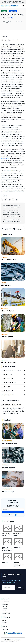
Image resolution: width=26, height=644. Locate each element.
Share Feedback (17, 229)
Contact (5, 622)
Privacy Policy (4, 642)
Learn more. (22, 2)
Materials (4, 283)
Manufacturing (7, 441)
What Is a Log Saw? (7, 337)
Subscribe (13, 512)
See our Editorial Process (7, 229)
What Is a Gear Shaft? (9, 468)
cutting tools (5, 158)
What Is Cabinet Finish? (8, 362)
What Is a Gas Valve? (7, 311)
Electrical (5, 609)
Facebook (5, 629)
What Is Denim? (6, 285)
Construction (7, 489)
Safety (4, 611)
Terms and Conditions (12, 642)
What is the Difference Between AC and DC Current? (7, 549)
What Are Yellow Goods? (9, 259)
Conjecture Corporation (16, 640)
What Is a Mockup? (8, 492)
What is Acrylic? (17, 547)
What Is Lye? (5, 562)
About (4, 620)
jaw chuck (11, 171)
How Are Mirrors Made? (10, 444)
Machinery (4, 257)
